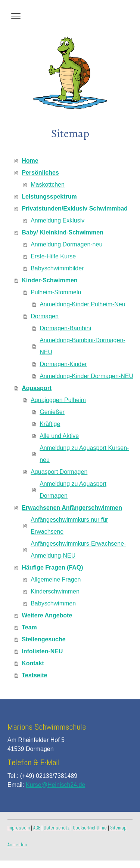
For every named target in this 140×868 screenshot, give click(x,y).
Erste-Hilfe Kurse (53, 256)
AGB (37, 828)
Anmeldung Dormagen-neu (66, 244)
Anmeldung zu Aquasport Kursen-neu (84, 454)
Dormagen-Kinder (63, 364)
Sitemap (118, 828)
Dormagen (45, 316)
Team (29, 627)
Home (30, 161)
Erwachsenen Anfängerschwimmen (72, 508)
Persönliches (40, 173)
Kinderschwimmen (55, 591)
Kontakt (33, 663)
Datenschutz (57, 828)
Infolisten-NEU (42, 651)
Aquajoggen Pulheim (58, 400)
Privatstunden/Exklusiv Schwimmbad (75, 208)
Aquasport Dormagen (59, 472)
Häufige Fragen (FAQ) (52, 568)
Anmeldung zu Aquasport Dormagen (73, 490)
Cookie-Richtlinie (90, 828)
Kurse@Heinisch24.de (55, 785)
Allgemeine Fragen (56, 579)
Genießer (52, 412)
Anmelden (17, 845)
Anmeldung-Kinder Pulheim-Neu (82, 304)
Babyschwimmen (53, 603)
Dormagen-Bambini (65, 328)
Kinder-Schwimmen (49, 280)
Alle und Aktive (59, 436)
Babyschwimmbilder (57, 268)
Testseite (34, 675)
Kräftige (50, 424)
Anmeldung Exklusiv (57, 220)
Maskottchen (48, 185)
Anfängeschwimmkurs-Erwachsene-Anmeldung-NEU (78, 550)
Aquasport (37, 388)
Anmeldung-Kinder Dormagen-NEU (86, 376)
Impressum (19, 828)
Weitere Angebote (47, 615)
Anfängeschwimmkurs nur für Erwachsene (69, 526)
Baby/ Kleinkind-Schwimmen (63, 232)
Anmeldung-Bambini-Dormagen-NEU (82, 346)
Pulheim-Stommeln (56, 292)
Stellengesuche (43, 639)
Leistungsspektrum (49, 197)
